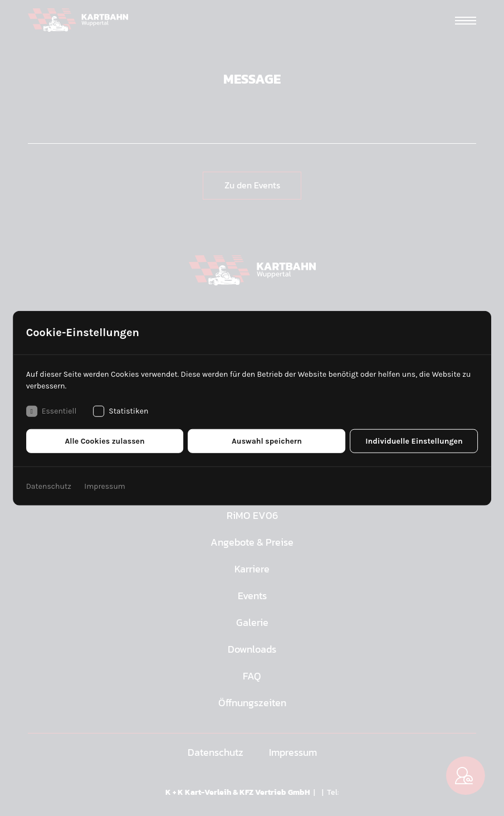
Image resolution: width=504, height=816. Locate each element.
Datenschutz (49, 486)
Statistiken (121, 411)
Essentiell (52, 411)
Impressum (105, 486)
